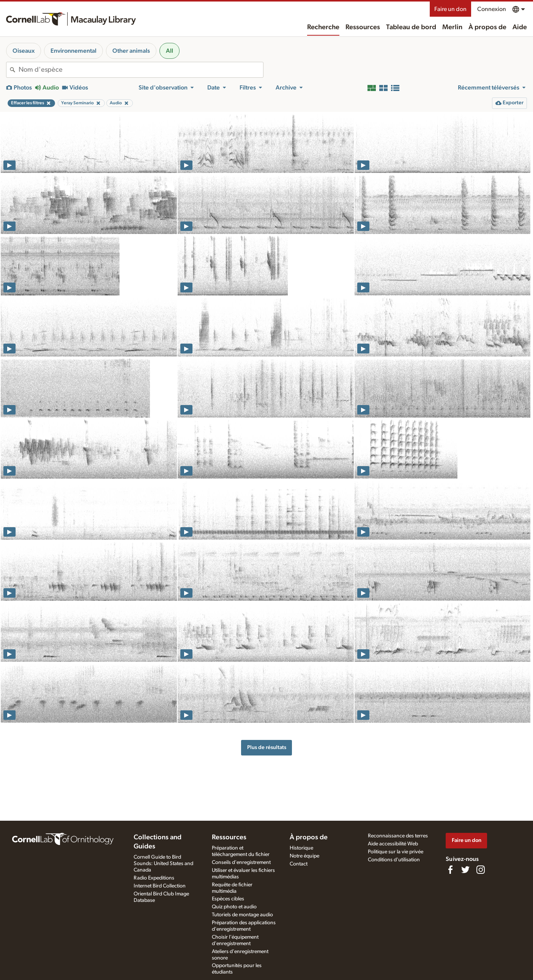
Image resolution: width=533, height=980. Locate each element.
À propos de (487, 27)
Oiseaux (24, 51)
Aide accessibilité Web (393, 844)
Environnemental (73, 51)
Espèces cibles (228, 899)
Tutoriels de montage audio (242, 915)
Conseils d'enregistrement (241, 862)
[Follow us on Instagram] (481, 870)
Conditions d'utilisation (394, 860)
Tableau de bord (411, 27)
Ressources (363, 27)
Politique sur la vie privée (396, 852)
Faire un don (450, 9)
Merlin (452, 27)
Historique (301, 848)
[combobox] (141, 70)
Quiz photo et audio (234, 907)
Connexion (492, 9)
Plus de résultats (267, 747)
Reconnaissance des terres (398, 836)
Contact (299, 864)
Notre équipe (304, 856)
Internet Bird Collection (160, 886)
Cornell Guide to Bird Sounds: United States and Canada (163, 864)
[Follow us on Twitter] (465, 870)
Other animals (131, 51)
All (170, 51)
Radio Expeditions (154, 878)
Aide (520, 27)
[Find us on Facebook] (450, 870)
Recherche (323, 27)
